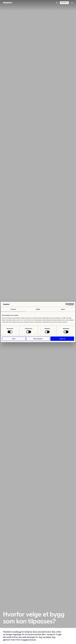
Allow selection (38, 339)
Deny (14, 339)
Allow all (62, 339)
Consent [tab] (13, 309)
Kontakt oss (64, 3)
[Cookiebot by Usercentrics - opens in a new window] (67, 304)
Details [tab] (38, 309)
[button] (57, 3)
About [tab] (63, 309)
